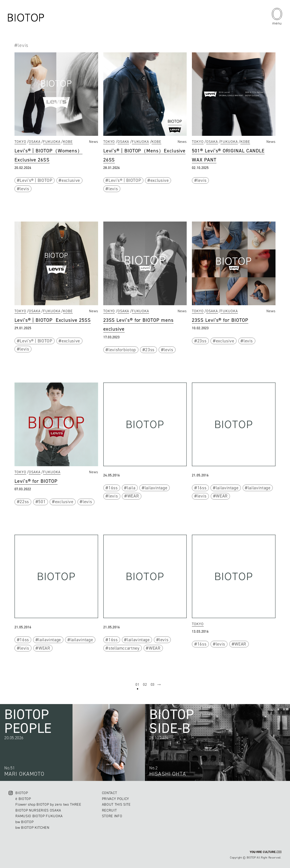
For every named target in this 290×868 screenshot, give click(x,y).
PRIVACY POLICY (116, 799)
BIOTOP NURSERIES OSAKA (38, 810)
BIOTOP (22, 793)
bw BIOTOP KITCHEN (32, 828)
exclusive (71, 180)
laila (131, 488)
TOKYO (20, 142)
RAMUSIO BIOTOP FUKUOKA (39, 816)
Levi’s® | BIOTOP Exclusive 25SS (53, 320)
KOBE (68, 142)
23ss (150, 350)
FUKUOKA (52, 142)
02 (145, 684)
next (159, 685)
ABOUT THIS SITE (116, 804)
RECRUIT (109, 810)
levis (24, 189)
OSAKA (35, 142)
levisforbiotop (122, 350)
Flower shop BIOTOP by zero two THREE (48, 804)
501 (42, 502)
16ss (113, 488)
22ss (24, 502)
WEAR (133, 496)
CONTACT (110, 793)
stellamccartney (124, 648)
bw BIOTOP (24, 822)
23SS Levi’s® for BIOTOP (220, 320)
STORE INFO (112, 816)
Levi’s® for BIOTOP (36, 481)
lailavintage (156, 488)
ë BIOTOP (23, 799)
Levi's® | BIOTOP (36, 180)
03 (153, 684)
